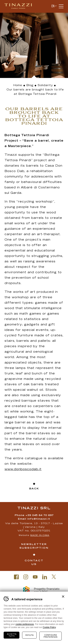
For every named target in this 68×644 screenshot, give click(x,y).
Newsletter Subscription (34, 546)
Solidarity (45, 86)
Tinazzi (20, 6)
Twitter (54, 577)
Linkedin (45, 577)
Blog (30, 86)
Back (34, 489)
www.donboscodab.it (23, 469)
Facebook (16, 577)
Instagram (26, 577)
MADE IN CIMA (40, 535)
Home (18, 86)
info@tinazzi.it (39, 519)
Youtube (35, 577)
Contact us (34, 563)
